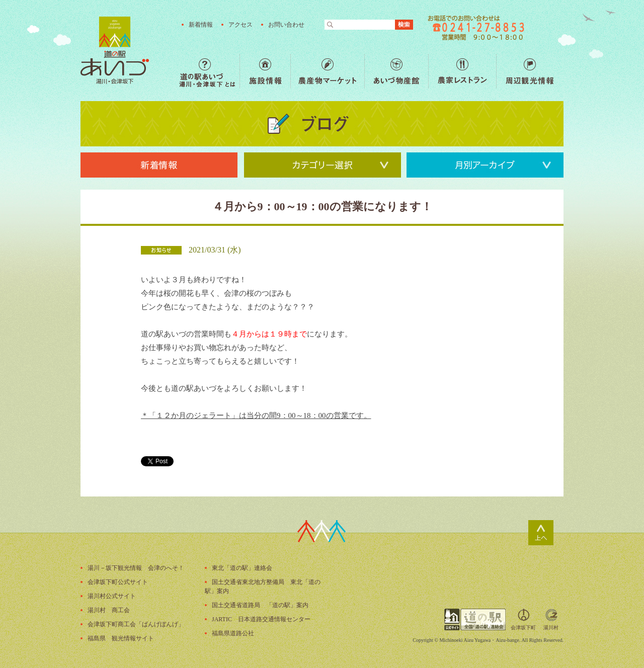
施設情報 (265, 71)
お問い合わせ (286, 25)
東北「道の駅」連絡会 (242, 568)
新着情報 (201, 25)
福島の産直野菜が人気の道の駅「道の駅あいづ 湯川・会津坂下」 (115, 50)
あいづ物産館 (396, 71)
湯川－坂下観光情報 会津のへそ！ (136, 568)
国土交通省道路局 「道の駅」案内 (260, 605)
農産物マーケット (327, 71)
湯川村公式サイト (112, 596)
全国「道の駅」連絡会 (475, 619)
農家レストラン (462, 71)
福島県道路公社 (233, 633)
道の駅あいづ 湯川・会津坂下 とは (209, 71)
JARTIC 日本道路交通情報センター (261, 619)
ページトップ (541, 533)
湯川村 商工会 (109, 610)
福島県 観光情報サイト (121, 638)
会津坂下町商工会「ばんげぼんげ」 (136, 624)
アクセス (240, 25)
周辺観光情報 (530, 71)
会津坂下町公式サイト (118, 582)
